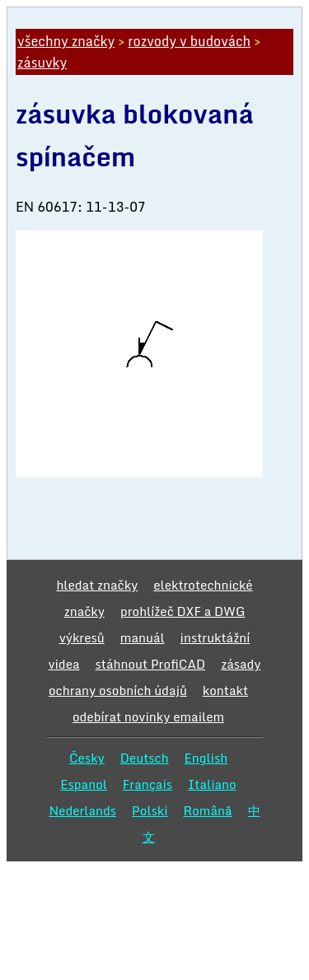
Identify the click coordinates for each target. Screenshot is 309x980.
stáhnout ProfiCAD (151, 664)
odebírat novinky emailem (148, 716)
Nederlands (82, 810)
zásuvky (42, 63)
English (206, 758)
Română (208, 810)
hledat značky (97, 585)
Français (147, 784)
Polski (150, 810)
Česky (87, 758)
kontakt (225, 690)
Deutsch (145, 758)
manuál (143, 637)
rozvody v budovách (189, 41)
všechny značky (66, 41)
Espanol (84, 784)
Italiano (212, 784)
